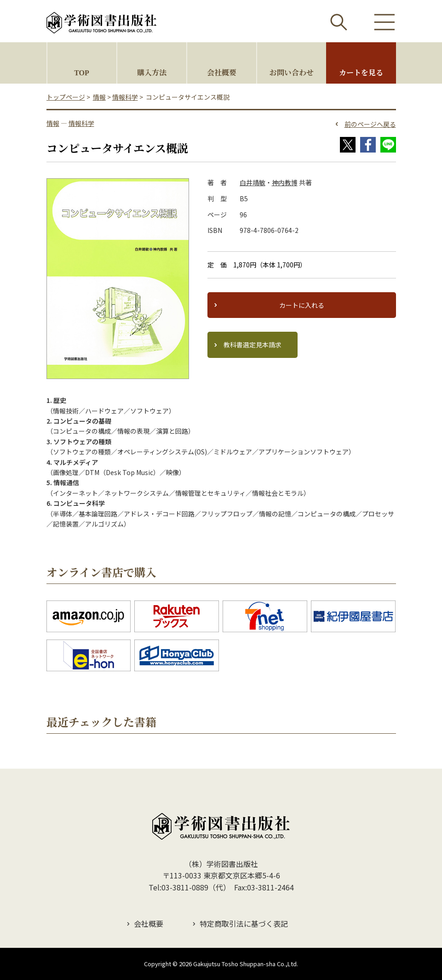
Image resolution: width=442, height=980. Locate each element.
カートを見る (361, 72)
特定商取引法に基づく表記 (244, 923)
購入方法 (152, 72)
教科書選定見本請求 (253, 345)
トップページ (66, 97)
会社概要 (222, 72)
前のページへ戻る (370, 124)
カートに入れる (302, 305)
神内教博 (285, 182)
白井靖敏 (253, 182)
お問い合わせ (292, 72)
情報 (99, 97)
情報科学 (125, 97)
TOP (82, 72)
